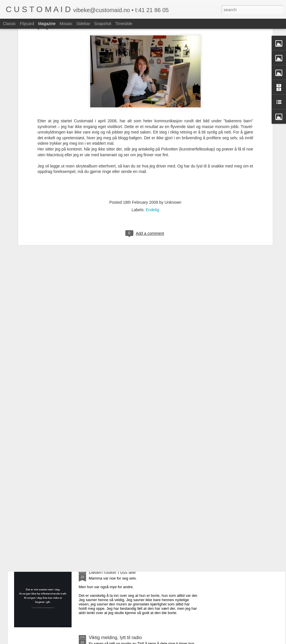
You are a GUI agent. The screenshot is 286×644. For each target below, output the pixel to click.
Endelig (152, 155)
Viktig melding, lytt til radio (115, 638)
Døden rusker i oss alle (112, 572)
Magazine (47, 24)
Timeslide (124, 24)
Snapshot (103, 24)
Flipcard (27, 24)
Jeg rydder (100, 507)
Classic (9, 24)
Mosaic (66, 24)
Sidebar (83, 24)
